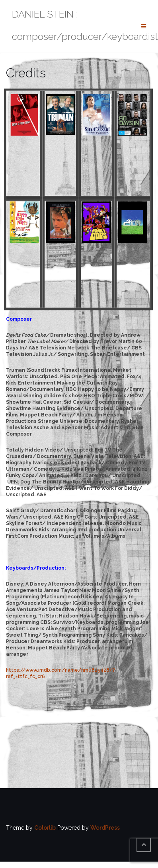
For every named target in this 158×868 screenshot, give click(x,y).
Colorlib (45, 828)
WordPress (105, 828)
